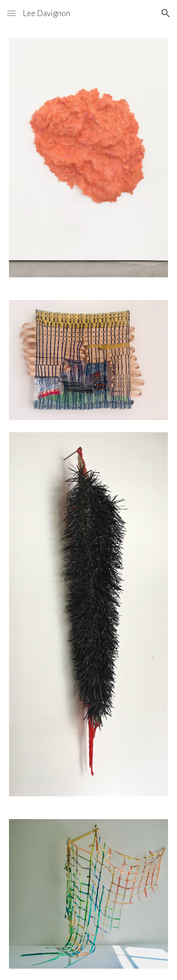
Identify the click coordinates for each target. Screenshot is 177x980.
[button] (11, 13)
